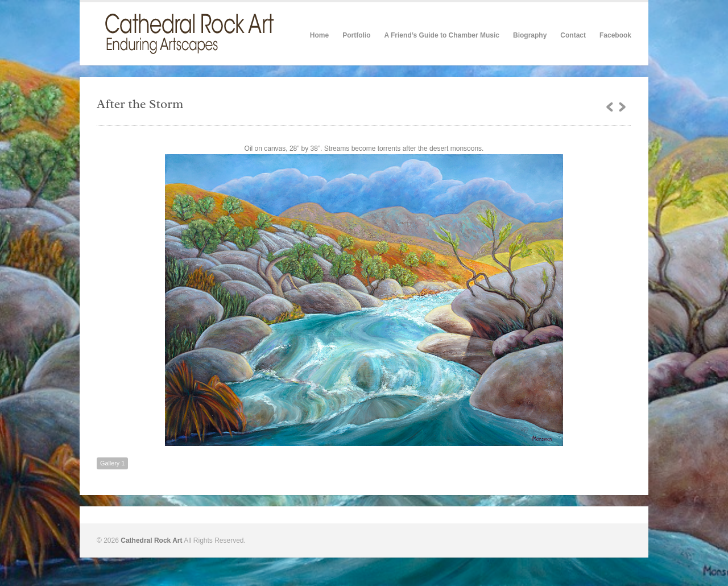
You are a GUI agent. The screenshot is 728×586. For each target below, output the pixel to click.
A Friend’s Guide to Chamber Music (441, 35)
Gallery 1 (112, 463)
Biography (530, 35)
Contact (573, 35)
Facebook (615, 35)
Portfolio (356, 35)
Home (319, 35)
